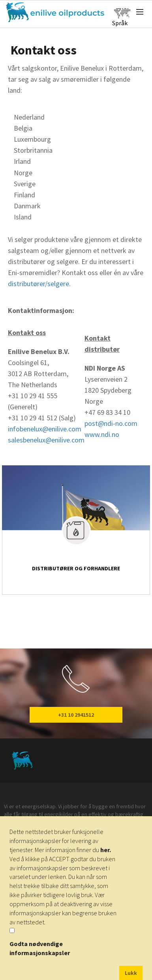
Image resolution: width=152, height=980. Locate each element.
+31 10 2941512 (76, 715)
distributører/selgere (38, 284)
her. (106, 850)
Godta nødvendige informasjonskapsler (40, 948)
